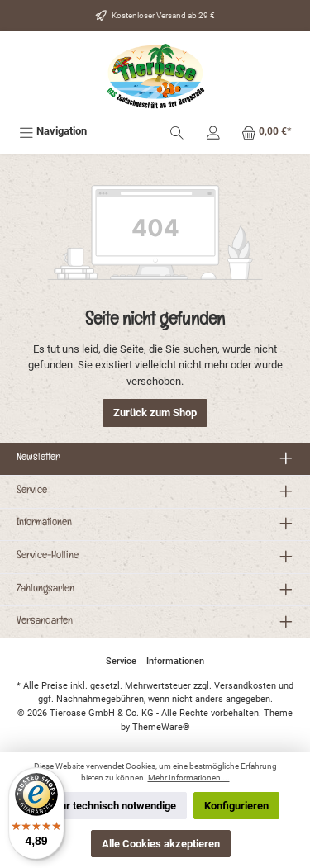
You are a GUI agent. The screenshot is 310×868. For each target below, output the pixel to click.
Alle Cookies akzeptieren (161, 844)
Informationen (44, 524)
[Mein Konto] (213, 131)
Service (32, 491)
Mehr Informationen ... (189, 778)
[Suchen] (177, 131)
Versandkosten (245, 686)
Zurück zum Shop (155, 413)
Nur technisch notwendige (114, 806)
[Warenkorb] (266, 131)
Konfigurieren (236, 806)
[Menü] (53, 131)
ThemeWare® (161, 727)
